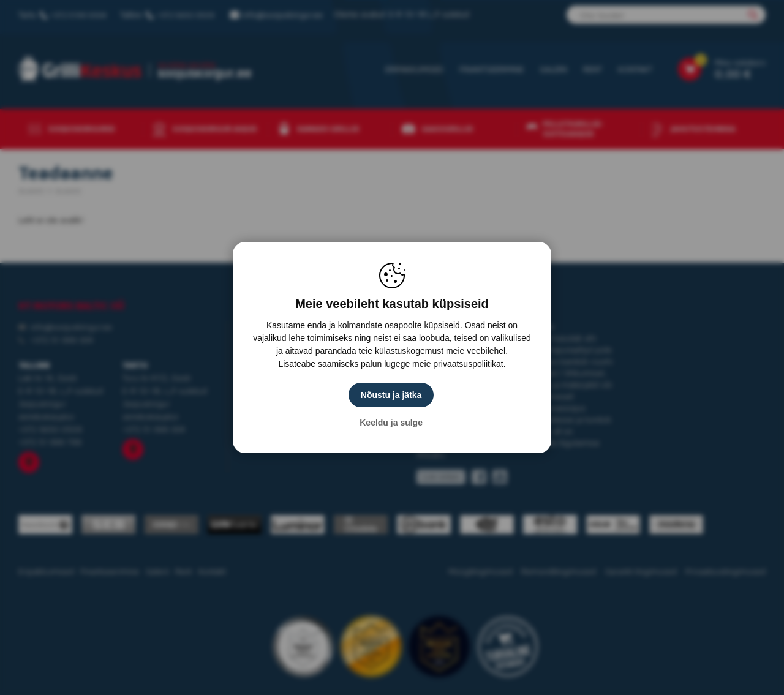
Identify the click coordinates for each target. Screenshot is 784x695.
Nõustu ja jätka (392, 395)
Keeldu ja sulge (392, 423)
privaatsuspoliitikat (468, 364)
